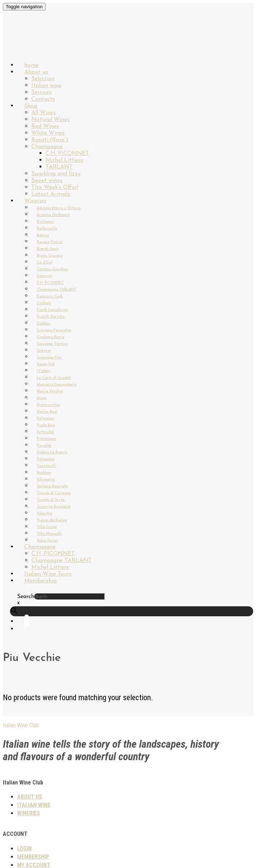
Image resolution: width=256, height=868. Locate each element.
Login (24, 849)
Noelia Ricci (47, 412)
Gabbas (44, 324)
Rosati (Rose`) (50, 140)
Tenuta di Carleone (54, 493)
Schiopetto (46, 480)
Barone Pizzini (50, 242)
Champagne (47, 147)
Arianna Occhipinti (53, 215)
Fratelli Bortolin (51, 317)
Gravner (44, 351)
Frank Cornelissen (52, 310)
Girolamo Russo (50, 337)
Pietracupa (46, 439)
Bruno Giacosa (50, 256)
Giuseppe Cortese (52, 344)
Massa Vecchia (50, 392)
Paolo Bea (46, 425)
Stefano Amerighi (52, 486)
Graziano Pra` (49, 358)
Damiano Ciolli (50, 297)
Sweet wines (47, 181)
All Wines (43, 113)
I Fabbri (43, 371)
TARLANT (59, 167)
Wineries (35, 201)
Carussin (44, 276)
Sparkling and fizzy (56, 174)
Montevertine (48, 405)
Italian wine (46, 86)
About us (36, 72)
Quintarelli (46, 466)
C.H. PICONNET (67, 154)
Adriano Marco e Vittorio (59, 208)
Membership (40, 581)
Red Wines (45, 126)
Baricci (43, 235)
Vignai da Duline (52, 520)
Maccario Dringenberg (57, 385)
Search (26, 597)
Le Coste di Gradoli (54, 378)
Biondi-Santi (48, 249)
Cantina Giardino (52, 269)
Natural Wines (50, 120)
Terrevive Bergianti (54, 507)
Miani (42, 398)
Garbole (44, 303)
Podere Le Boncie (52, 453)
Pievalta (44, 446)
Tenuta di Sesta (51, 500)
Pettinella (45, 432)
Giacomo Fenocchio (54, 330)
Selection (43, 79)
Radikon (44, 473)
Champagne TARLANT (57, 290)
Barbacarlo (47, 229)
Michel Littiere (65, 160)
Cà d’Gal (45, 263)
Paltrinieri (45, 419)
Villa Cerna (47, 527)
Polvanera (46, 459)
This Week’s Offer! (55, 187)
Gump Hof (46, 364)
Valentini (45, 514)
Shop (31, 106)
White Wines (48, 133)
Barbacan (45, 222)
